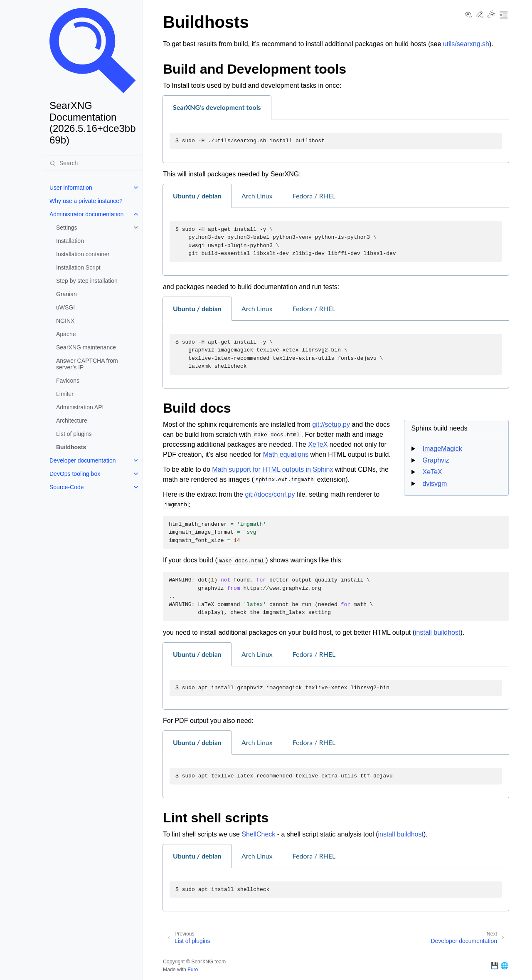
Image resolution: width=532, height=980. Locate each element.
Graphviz (436, 460)
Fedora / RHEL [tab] (314, 196)
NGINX (65, 321)
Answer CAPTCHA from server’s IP (87, 364)
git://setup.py (331, 424)
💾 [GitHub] (495, 966)
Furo (193, 970)
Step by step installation (87, 281)
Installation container (83, 254)
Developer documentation (83, 460)
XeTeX (432, 472)
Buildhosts (71, 447)
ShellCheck (258, 834)
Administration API (80, 407)
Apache (66, 334)
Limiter (65, 394)
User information (71, 188)
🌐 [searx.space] (505, 966)
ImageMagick (442, 449)
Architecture (72, 421)
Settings (67, 228)
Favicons (68, 381)
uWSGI (65, 307)
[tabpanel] (336, 141)
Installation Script (78, 267)
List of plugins (74, 434)
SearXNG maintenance (86, 347)
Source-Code (67, 487)
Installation (70, 241)
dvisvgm (435, 484)
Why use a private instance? (86, 201)
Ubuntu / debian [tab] (197, 196)
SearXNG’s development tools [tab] (217, 107)
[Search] (93, 163)
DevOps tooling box (75, 474)
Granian (66, 294)
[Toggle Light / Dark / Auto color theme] (491, 15)
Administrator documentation (86, 214)
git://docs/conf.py (270, 494)
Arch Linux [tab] (257, 196)
